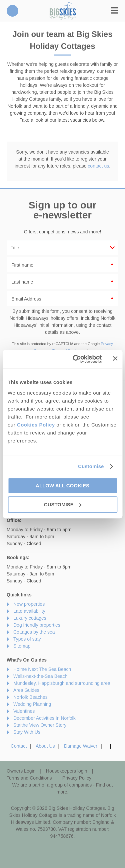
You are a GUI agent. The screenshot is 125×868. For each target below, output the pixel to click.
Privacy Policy (77, 778)
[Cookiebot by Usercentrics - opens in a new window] (76, 359)
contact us (98, 166)
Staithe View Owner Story (40, 725)
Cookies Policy (36, 425)
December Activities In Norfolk (44, 718)
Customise (91, 466)
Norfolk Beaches (30, 697)
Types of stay (27, 639)
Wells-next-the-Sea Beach (40, 676)
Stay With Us (27, 732)
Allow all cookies (62, 486)
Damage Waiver (81, 746)
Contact (19, 746)
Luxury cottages (30, 618)
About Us (45, 746)
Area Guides (26, 690)
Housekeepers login (67, 771)
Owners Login (21, 771)
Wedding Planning (32, 704)
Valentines (24, 711)
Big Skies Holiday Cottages (63, 11)
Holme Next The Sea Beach (42, 669)
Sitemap (22, 646)
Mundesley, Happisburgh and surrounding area (62, 683)
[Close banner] (115, 358)
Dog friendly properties (37, 625)
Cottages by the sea (34, 632)
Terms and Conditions (29, 778)
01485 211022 (12, 11)
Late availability (29, 611)
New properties (29, 604)
